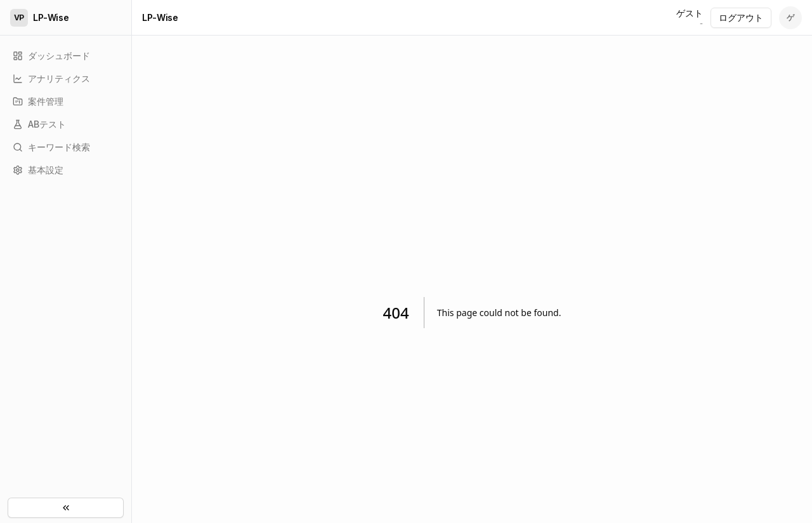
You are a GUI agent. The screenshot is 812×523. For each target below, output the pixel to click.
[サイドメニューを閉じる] (66, 508)
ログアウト (741, 17)
